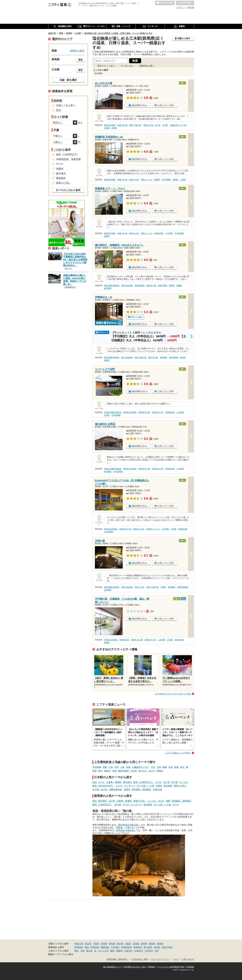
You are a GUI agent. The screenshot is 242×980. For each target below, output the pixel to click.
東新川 (107, 771)
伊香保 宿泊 (124, 640)
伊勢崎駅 (163, 357)
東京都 (120, 944)
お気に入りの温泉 (165, 3)
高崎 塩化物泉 (127, 587)
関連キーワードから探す (61, 954)
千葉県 (96, 944)
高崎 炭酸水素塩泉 (112, 587)
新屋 (176, 767)
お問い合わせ (188, 959)
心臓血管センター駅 (178, 125)
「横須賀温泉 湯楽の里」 (128, 825)
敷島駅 (107, 643)
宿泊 (95, 782)
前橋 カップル (147, 180)
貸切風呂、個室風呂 (141, 789)
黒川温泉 (148, 947)
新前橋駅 (108, 472)
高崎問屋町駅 (183, 587)
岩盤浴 (127, 789)
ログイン (181, 7)
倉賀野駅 (108, 288)
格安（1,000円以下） (143, 782)
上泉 (122, 767)
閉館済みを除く (147, 66)
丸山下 (152, 771)
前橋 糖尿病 (139, 286)
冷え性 (167, 782)
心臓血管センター (141, 767)
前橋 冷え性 (134, 180)
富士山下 (143, 771)
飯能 (112, 951)
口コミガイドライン (160, 959)
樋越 (165, 767)
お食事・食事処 (114, 782)
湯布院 (157, 947)
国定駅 (107, 360)
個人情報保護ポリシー (112, 967)
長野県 (144, 944)
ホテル (159, 782)
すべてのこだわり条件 (68, 190)
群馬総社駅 (159, 233)
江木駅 (165, 125)
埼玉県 (88, 944)
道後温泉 (138, 947)
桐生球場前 (123, 771)
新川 (100, 771)
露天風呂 (127, 782)
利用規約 (152, 967)
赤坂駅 (114, 128)
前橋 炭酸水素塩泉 (112, 286)
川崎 (82, 951)
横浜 (77, 951)
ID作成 (191, 7)
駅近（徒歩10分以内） (103, 786)
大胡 (159, 767)
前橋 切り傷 (122, 125)
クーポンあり (127, 66)
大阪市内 (128, 951)
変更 (80, 60)
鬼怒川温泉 (167, 947)
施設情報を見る (139, 105)
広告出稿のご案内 (140, 959)
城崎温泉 (105, 947)
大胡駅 (107, 128)
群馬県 (112, 944)
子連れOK (157, 789)
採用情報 (190, 967)
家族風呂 (61, 178)
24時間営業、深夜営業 (69, 159)
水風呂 (159, 786)
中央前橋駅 (166, 180)
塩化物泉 (168, 786)
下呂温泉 (115, 947)
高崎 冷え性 (139, 587)
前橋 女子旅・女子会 (152, 125)
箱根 (87, 947)
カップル (184, 782)
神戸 (157, 951)
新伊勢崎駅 (174, 357)
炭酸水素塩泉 (116, 789)
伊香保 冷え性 (158, 412)
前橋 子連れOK (135, 125)
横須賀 (89, 951)
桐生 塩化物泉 (127, 357)
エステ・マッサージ (125, 786)
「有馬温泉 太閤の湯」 (125, 830)
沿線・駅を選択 (68, 80)
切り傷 (175, 782)
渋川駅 (107, 415)
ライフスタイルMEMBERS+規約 (171, 967)
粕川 (182, 767)
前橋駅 (157, 180)
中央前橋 (97, 767)
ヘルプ (176, 959)
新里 (95, 771)
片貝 (117, 767)
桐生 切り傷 (153, 357)
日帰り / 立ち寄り (66, 106)
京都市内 (139, 951)
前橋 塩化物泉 (110, 125)
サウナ (102, 782)
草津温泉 (79, 947)
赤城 (114, 771)
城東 (105, 767)
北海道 (136, 944)
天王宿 (134, 771)
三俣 (111, 767)
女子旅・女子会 (100, 789)
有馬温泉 (95, 947)
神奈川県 (79, 944)
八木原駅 (169, 233)
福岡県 (160, 944)
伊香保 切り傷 (144, 412)
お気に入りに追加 (166, 105)
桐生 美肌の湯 (140, 357)
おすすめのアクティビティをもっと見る (173, 694)
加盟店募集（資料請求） (118, 959)
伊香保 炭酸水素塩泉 (113, 412)
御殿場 (119, 951)
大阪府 (128, 944)
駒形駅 (172, 286)
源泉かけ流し (180, 786)
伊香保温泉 (126, 947)
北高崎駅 (108, 590)
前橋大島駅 (163, 286)
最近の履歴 (185, 3)
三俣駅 (183, 180)
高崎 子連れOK (152, 587)
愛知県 (152, 944)
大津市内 (149, 951)
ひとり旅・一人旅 (145, 786)
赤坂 (128, 767)
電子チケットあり (106, 66)
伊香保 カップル (153, 529)
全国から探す (77, 51)
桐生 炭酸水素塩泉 (112, 357)
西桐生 (160, 771)
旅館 (168, 801)
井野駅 (163, 587)
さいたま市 (103, 951)
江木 (153, 767)
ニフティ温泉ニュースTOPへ (178, 753)
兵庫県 (104, 944)
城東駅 (175, 180)
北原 (171, 767)
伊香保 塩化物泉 (130, 412)
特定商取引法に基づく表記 (135, 967)
